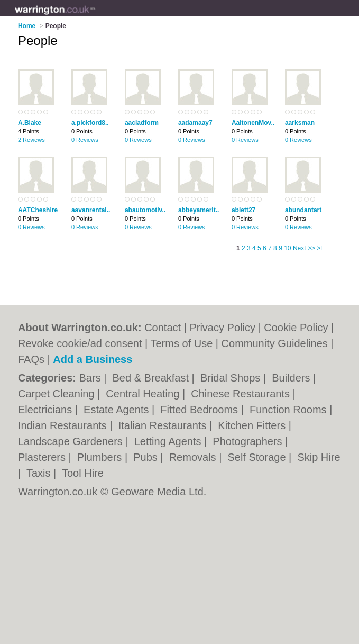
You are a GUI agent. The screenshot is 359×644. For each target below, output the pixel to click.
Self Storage (258, 457)
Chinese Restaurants (242, 394)
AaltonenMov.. (253, 123)
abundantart (303, 210)
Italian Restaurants (164, 425)
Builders (292, 378)
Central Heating (144, 394)
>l (319, 248)
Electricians (47, 410)
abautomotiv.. (145, 210)
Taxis (40, 473)
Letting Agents (169, 441)
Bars (92, 378)
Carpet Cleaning (58, 394)
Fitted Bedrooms (200, 410)
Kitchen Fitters (253, 425)
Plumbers (101, 457)
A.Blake (30, 123)
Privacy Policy (222, 328)
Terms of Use (181, 343)
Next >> (304, 248)
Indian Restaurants (64, 425)
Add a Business (93, 359)
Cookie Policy (296, 328)
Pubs (147, 457)
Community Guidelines (275, 343)
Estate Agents (118, 410)
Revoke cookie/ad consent (80, 343)
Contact (163, 328)
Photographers (249, 441)
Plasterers (43, 457)
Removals (194, 457)
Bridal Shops (232, 378)
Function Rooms (289, 410)
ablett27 (243, 210)
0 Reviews (85, 140)
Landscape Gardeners (72, 441)
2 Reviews (31, 140)
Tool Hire (83, 473)
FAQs (31, 359)
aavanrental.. (91, 210)
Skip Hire (319, 457)
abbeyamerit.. (199, 210)
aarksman (300, 123)
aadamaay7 (195, 123)
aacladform (142, 123)
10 (287, 248)
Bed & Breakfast (152, 378)
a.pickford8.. (90, 123)
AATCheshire (38, 210)
